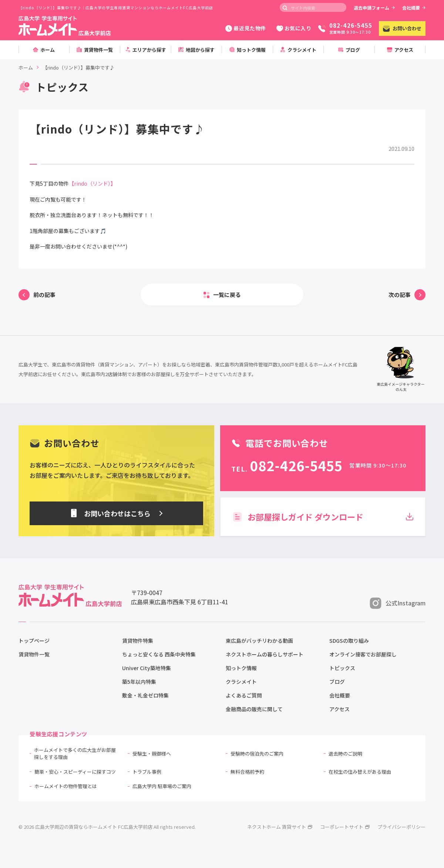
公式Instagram (398, 603)
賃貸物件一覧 (34, 654)
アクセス (339, 709)
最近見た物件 (245, 28)
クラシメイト (241, 682)
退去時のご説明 (345, 754)
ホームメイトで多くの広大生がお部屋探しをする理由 (75, 754)
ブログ (337, 682)
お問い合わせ (402, 28)
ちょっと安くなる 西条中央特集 (159, 654)
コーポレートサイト (345, 827)
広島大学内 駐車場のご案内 (162, 786)
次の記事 (400, 295)
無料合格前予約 (247, 772)
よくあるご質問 (244, 695)
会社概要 (414, 8)
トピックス (342, 668)
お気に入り (294, 28)
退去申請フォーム (374, 8)
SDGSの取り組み (349, 641)
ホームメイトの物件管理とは (66, 786)
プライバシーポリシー (401, 827)
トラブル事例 (147, 772)
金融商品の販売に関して (254, 709)
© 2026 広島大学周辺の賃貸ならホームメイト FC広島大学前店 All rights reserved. (107, 827)
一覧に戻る (227, 295)
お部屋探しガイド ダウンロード (323, 517)
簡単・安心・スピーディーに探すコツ (75, 772)
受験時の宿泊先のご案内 (257, 754)
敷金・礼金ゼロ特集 (145, 695)
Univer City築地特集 (147, 668)
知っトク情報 (241, 668)
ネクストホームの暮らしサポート (265, 654)
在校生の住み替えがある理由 (360, 772)
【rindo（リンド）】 (92, 183)
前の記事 (44, 295)
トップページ (34, 641)
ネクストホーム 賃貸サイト (280, 827)
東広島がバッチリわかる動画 (259, 641)
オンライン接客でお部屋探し (363, 654)
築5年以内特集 (139, 682)
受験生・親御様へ (152, 754)
